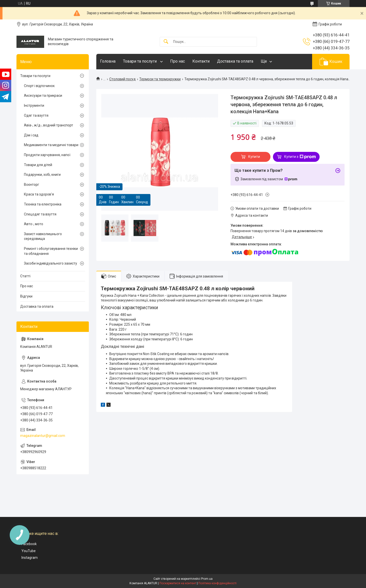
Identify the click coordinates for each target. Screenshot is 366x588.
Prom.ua (207, 579)
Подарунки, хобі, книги (42, 175)
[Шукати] (166, 42)
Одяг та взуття (36, 115)
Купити (254, 157)
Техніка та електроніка (43, 204)
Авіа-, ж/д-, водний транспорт (49, 125)
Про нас (178, 61)
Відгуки (26, 296)
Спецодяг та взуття (40, 214)
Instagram (30, 558)
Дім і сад (31, 135)
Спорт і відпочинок (39, 86)
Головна (108, 61)
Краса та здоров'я (39, 194)
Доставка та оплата (235, 61)
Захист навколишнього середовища (43, 236)
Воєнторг (32, 185)
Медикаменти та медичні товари (51, 145)
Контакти (201, 61)
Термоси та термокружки (160, 79)
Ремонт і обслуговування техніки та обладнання (51, 251)
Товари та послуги (140, 61)
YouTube (29, 551)
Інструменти (34, 105)
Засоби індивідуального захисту (51, 263)
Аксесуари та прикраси (43, 96)
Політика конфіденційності (217, 583)
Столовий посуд (122, 79)
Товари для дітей (38, 165)
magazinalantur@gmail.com (43, 436)
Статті (25, 276)
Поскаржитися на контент (178, 583)
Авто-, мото (34, 224)
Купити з (300, 157)
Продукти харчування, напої (47, 155)
